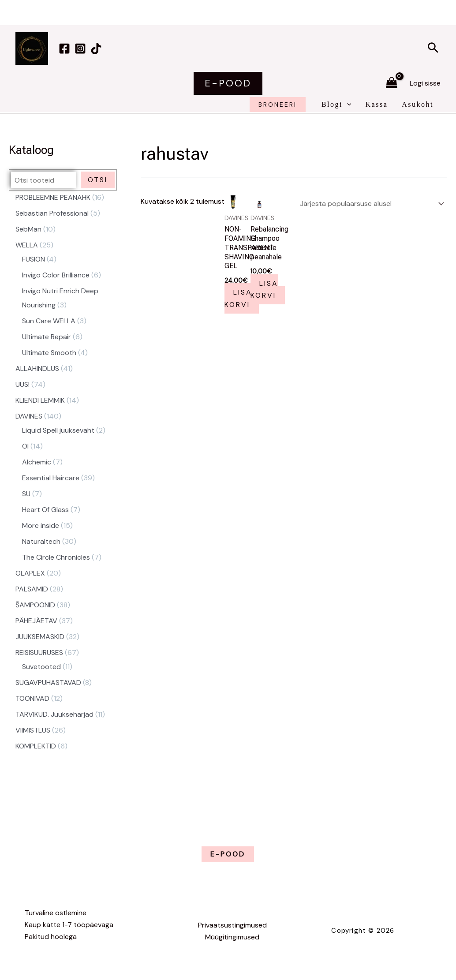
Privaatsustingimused (232, 925)
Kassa (377, 104)
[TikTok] (96, 49)
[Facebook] (64, 49)
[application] (347, 105)
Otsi (98, 180)
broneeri (278, 105)
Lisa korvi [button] (238, 298)
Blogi (336, 105)
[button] (433, 49)
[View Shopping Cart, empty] (391, 84)
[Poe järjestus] (370, 203)
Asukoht (418, 104)
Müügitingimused (232, 937)
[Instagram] (80, 49)
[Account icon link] (425, 83)
